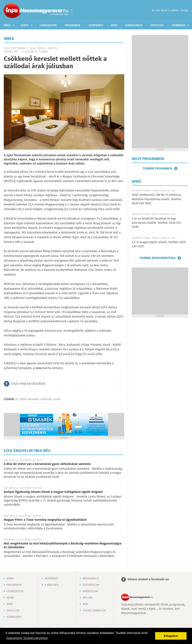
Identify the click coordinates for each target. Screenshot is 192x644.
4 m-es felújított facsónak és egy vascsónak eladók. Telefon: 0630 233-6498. (157, 223)
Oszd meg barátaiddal (28, 384)
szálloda (46, 399)
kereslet (33, 399)
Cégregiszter (48, 25)
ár (17, 399)
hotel (23, 399)
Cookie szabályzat (94, 611)
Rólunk (88, 598)
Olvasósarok (134, 25)
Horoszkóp (14, 617)
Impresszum (90, 591)
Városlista (72, 11)
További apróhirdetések (157, 258)
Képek (25, 25)
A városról (52, 585)
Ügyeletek (157, 25)
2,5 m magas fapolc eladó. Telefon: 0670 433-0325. (159, 244)
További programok (157, 168)
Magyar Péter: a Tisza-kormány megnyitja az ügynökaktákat (45, 520)
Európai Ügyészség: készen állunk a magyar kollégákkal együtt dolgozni (53, 492)
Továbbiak (179, 25)
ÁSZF (85, 604)
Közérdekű (51, 579)
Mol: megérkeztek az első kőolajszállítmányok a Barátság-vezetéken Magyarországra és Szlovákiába (63, 546)
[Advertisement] (144, 92)
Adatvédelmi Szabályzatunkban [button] (27, 638)
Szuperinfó (96, 25)
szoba (57, 399)
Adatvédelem (91, 585)
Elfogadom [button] (171, 636)
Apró (114, 25)
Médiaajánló (91, 579)
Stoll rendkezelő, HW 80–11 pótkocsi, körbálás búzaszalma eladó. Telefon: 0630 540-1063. (157, 199)
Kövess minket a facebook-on (148, 579)
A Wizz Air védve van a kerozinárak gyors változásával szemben (47, 464)
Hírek (7, 25)
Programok (73, 25)
